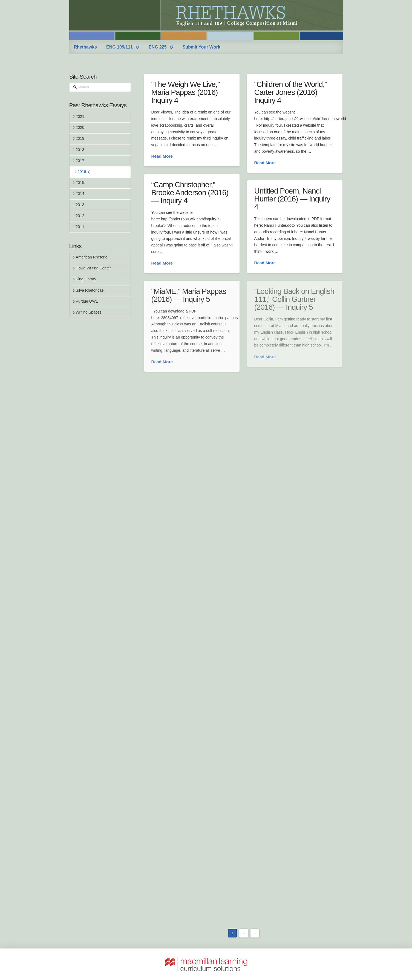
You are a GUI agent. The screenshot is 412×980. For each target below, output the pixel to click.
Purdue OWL (85, 301)
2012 (78, 216)
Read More (162, 156)
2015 (78, 183)
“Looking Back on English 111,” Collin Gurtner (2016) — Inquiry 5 (294, 299)
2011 (78, 227)
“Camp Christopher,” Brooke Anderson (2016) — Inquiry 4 (190, 193)
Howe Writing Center (92, 268)
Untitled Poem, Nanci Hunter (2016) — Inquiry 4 (292, 199)
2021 (78, 117)
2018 (78, 150)
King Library (84, 279)
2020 (78, 127)
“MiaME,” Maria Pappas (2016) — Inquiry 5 (189, 295)
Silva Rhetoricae (88, 290)
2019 (78, 138)
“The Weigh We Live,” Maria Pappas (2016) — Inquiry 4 (189, 92)
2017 (78, 161)
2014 (78, 194)
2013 (78, 205)
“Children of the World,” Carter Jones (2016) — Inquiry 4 (290, 92)
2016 (82, 172)
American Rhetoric (90, 257)
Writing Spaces (87, 312)
